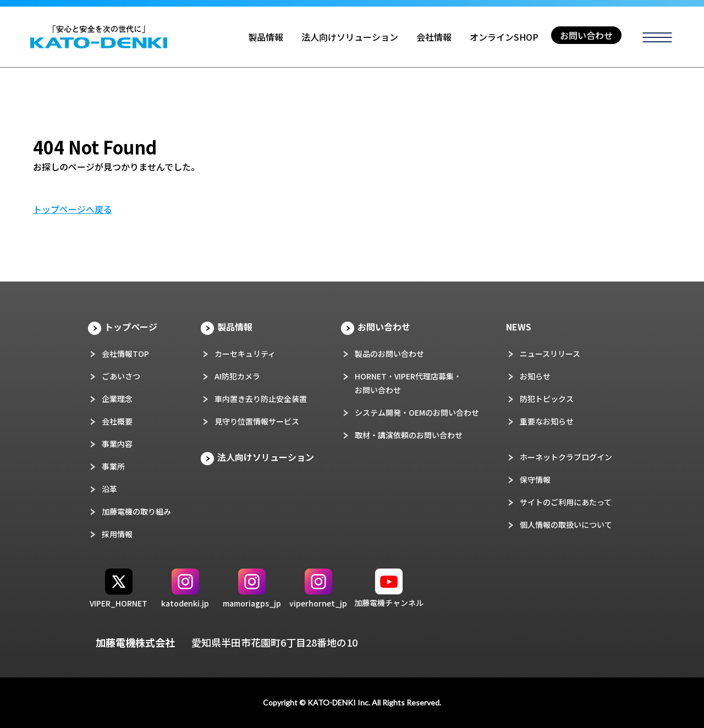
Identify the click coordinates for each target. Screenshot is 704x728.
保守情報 (535, 479)
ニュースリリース (550, 354)
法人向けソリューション (350, 37)
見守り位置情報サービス (257, 421)
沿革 (109, 489)
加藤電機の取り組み (136, 511)
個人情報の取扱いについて (566, 525)
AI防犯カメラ (237, 376)
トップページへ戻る (73, 209)
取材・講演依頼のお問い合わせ (409, 435)
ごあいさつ (121, 376)
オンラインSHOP (504, 37)
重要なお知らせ (547, 421)
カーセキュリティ (245, 354)
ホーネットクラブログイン (566, 457)
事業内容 (117, 444)
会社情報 (434, 37)
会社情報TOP (125, 354)
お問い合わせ (586, 35)
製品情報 (266, 37)
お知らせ (535, 376)
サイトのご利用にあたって (566, 502)
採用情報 (117, 534)
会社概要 (117, 421)
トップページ (131, 327)
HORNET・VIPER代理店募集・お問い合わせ (408, 383)
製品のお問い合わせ (389, 354)
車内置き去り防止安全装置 (261, 399)
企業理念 (117, 399)
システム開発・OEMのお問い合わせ (417, 412)
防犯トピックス (547, 399)
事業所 (113, 466)
